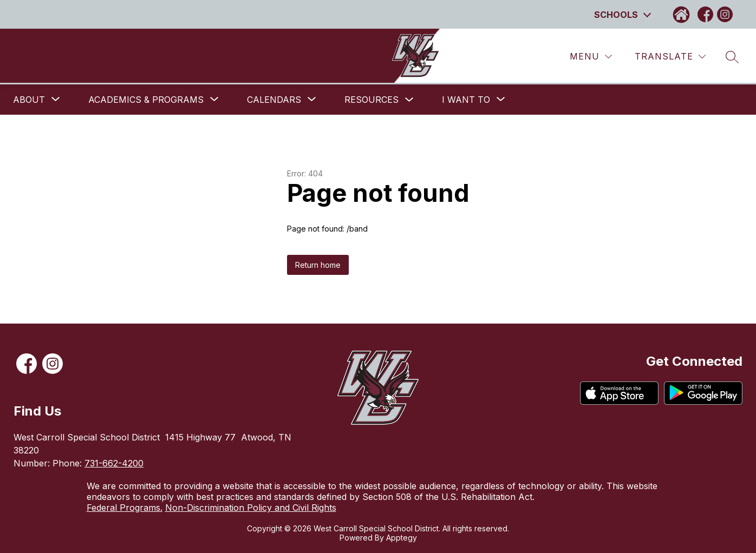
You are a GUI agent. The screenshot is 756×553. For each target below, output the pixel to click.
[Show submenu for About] (29, 100)
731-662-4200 (114, 463)
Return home (318, 265)
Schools (616, 15)
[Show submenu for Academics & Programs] (146, 100)
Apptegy (402, 538)
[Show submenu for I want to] (466, 100)
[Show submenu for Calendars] (274, 100)
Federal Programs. (125, 508)
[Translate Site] (670, 57)
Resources (372, 100)
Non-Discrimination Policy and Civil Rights (251, 508)
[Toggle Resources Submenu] (409, 100)
